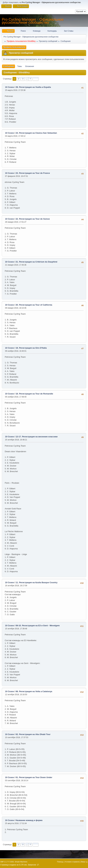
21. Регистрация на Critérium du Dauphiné (36, 262)
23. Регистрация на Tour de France (33, 173)
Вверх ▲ (84, 862)
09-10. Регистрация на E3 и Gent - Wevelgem (38, 626)
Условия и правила (72, 862)
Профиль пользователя (14, 47)
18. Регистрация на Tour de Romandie (34, 394)
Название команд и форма (29, 820)
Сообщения (8, 66)
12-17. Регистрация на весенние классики (37, 437)
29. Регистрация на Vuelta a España (33, 87)
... (27, 79)
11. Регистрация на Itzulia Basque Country (37, 582)
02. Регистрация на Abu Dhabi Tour (33, 734)
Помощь (60, 862)
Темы (20, 66)
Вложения (30, 66)
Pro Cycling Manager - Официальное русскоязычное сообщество (33, 21)
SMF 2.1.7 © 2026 (7, 862)
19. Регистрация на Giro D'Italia (31, 348)
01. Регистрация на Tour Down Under (34, 777)
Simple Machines (21, 862)
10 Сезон (9, 87)
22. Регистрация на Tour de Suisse (33, 219)
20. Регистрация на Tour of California (34, 305)
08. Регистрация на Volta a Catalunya (34, 691)
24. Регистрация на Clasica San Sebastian (36, 133)
